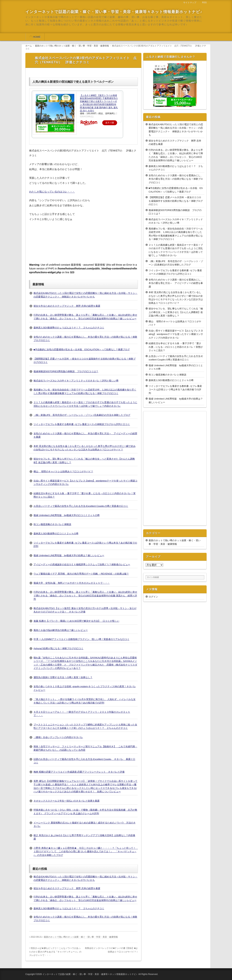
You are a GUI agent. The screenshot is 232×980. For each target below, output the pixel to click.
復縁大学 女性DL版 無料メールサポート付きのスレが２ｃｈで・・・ (72, 583)
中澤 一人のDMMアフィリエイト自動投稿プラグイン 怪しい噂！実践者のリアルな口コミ (81, 639)
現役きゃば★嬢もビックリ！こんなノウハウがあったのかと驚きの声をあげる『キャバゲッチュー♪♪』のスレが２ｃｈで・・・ (55, 952)
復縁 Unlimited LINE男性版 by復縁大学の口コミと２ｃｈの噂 (67, 515)
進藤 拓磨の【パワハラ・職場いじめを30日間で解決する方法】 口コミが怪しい (76, 621)
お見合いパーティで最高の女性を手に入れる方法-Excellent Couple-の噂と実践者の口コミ (81, 506)
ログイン (153, 597)
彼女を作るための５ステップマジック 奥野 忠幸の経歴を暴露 (67, 306)
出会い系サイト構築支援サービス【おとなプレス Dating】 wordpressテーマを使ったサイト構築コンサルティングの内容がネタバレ (176, 334)
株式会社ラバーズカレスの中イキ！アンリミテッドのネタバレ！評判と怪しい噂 (76, 381)
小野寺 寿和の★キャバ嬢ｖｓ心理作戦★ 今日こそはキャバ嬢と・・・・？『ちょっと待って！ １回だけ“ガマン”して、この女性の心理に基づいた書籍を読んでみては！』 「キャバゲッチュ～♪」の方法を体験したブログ (86, 852)
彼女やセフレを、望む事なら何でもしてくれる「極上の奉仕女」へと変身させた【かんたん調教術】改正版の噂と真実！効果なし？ (176, 312)
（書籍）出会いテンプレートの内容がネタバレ (58, 737)
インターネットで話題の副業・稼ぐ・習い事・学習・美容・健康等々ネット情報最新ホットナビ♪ (114, 12)
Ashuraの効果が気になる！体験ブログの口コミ (58, 648)
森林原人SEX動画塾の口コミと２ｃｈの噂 (56, 534)
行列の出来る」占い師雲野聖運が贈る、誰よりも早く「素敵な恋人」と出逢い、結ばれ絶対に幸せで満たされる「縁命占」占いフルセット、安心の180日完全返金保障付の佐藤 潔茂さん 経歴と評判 (85, 595)
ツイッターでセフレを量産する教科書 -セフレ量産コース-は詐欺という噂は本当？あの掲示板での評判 (175, 390)
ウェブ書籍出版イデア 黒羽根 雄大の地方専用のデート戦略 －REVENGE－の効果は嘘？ (81, 574)
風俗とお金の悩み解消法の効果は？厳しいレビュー (61, 630)
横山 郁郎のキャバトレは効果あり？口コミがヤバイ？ (63, 471)
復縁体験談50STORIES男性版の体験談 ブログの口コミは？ (66, 371)
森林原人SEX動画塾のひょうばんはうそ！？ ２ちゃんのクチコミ (69, 328)
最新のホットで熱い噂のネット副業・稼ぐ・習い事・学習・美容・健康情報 (81, 937)
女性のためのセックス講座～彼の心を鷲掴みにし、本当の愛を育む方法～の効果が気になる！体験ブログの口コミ (176, 179)
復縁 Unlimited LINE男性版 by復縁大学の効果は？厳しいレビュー (69, 555)
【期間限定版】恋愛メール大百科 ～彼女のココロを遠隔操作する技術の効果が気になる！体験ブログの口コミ (176, 201)
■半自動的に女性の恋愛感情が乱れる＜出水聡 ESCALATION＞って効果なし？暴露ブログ (82, 349)
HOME (37, 37)
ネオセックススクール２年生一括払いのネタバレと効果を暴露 (67, 801)
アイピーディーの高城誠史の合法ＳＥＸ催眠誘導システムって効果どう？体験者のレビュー (82, 564)
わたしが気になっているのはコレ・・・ (52, 192)
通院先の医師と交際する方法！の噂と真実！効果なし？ (63, 677)
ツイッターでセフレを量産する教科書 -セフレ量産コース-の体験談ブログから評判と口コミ (82, 424)
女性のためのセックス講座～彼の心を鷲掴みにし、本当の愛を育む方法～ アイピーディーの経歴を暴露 (176, 283)
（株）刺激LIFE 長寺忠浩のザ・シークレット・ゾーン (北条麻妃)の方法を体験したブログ (82, 415)
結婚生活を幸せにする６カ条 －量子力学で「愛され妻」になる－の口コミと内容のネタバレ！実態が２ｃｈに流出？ (176, 347)
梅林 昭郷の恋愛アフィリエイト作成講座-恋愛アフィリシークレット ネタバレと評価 (79, 772)
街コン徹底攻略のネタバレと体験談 (52, 524)
